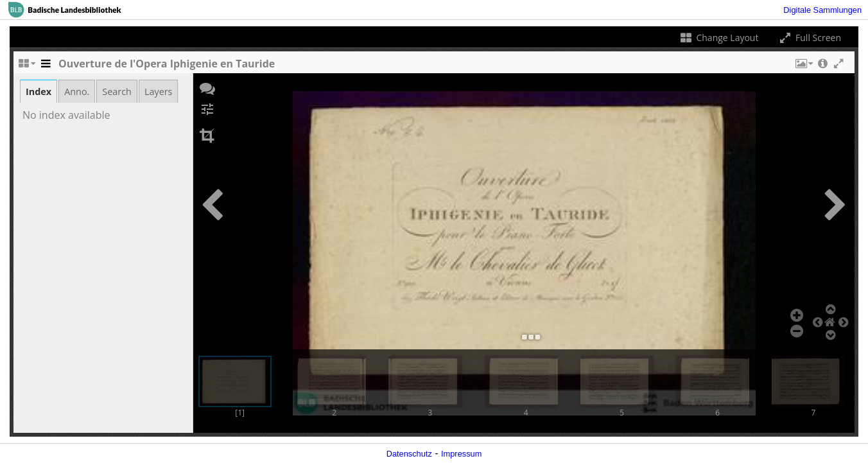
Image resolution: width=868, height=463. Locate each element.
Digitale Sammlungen (822, 10)
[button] (803, 67)
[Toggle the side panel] (46, 67)
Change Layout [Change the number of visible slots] (719, 38)
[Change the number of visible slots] (26, 67)
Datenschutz (409, 454)
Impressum (461, 454)
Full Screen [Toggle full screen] (809, 38)
